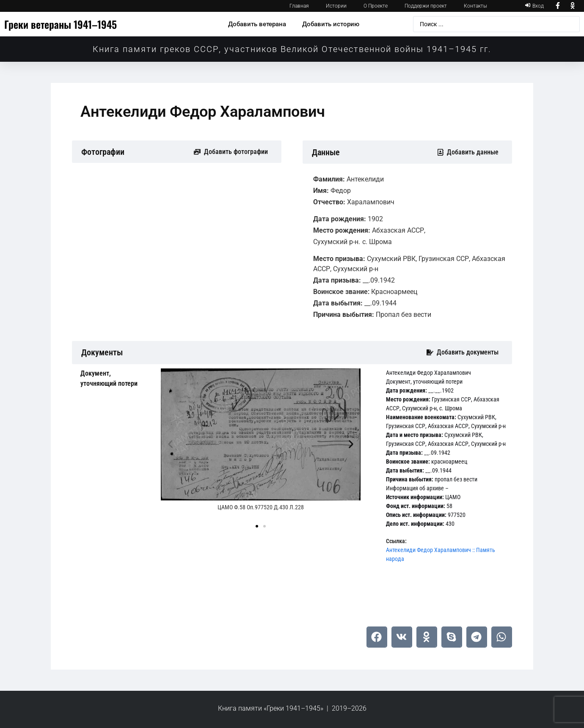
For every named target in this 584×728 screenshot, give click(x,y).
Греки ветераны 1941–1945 (61, 24)
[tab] (114, 379)
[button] (170, 444)
